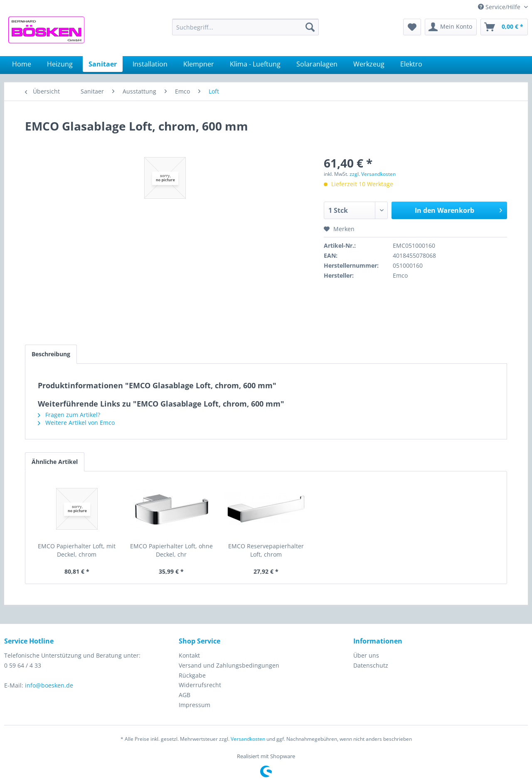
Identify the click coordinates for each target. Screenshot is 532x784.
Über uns (366, 655)
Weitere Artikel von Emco (76, 423)
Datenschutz (371, 665)
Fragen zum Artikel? (69, 415)
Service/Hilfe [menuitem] (500, 7)
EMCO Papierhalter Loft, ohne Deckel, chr (171, 550)
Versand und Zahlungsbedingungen (229, 665)
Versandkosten (248, 739)
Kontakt (189, 655)
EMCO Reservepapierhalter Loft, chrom (266, 550)
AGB (185, 695)
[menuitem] (245, 27)
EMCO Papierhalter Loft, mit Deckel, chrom (77, 550)
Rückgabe (192, 675)
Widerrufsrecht (200, 685)
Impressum (195, 705)
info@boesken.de (49, 685)
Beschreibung (51, 354)
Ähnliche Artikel (55, 462)
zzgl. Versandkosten (373, 174)
